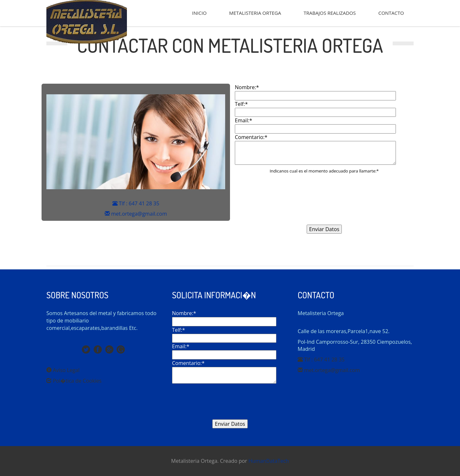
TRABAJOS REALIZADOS (330, 13)
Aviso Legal (63, 370)
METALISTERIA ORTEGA (255, 13)
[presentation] (324, 205)
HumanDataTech (269, 461)
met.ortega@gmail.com (136, 214)
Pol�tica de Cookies (74, 381)
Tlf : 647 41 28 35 (136, 203)
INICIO (199, 13)
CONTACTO (391, 13)
